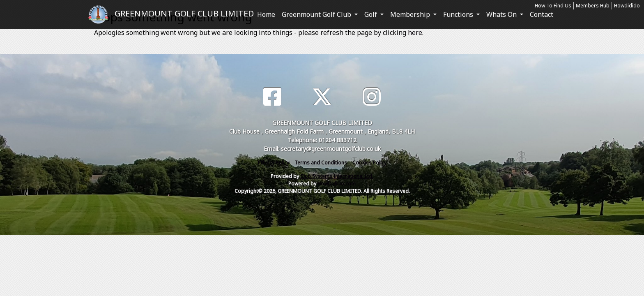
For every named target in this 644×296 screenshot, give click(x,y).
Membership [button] (411, 14)
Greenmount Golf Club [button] (317, 14)
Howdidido (627, 6)
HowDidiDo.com (337, 184)
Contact (542, 14)
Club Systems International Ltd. (337, 176)
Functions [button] (459, 14)
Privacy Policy (274, 163)
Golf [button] (371, 14)
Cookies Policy (369, 163)
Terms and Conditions (321, 163)
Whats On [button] (502, 14)
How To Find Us (553, 6)
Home (266, 14)
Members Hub (593, 6)
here (415, 32)
